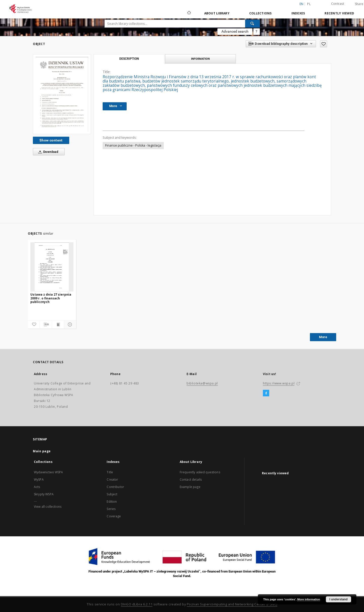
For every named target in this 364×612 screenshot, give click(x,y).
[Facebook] (266, 393)
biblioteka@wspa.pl (202, 383)
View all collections (48, 507)
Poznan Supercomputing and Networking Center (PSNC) (232, 604)
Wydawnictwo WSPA (48, 472)
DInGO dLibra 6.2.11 (137, 604)
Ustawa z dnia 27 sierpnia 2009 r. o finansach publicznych (51, 298)
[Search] (253, 24)
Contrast (338, 4)
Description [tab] (129, 59)
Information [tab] (200, 59)
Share (359, 4)
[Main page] (189, 13)
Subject (112, 494)
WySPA (39, 480)
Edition (112, 502)
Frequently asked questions (200, 472)
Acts (37, 487)
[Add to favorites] (324, 44)
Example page (190, 487)
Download (47, 152)
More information (309, 599)
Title (110, 472)
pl (309, 4)
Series (111, 509)
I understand (338, 599)
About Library (217, 13)
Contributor (115, 487)
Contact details (191, 480)
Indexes (298, 13)
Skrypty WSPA (44, 494)
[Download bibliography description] (46, 324)
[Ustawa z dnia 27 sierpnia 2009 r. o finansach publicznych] (52, 267)
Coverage (114, 516)
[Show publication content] (58, 324)
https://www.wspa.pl (279, 383)
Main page (42, 451)
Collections (260, 13)
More (323, 337)
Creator (112, 480)
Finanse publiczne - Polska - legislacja (133, 145)
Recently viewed (339, 13)
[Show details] (69, 324)
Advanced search (235, 31)
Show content (51, 140)
